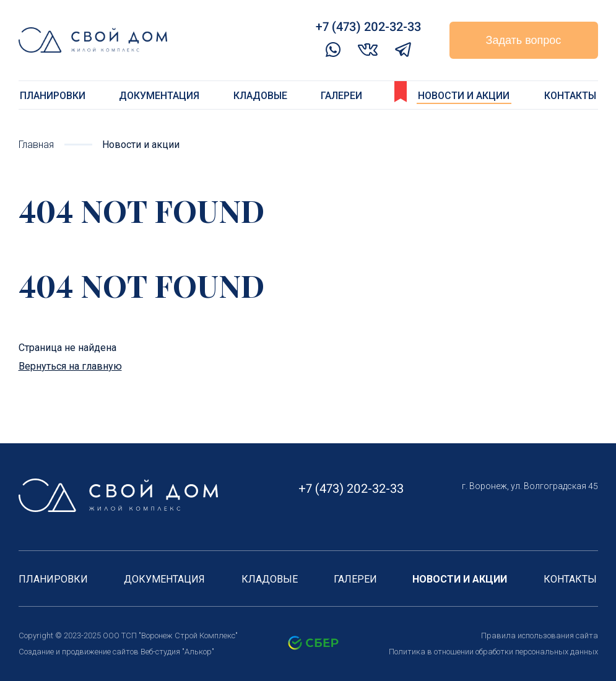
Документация (159, 96)
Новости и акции (464, 96)
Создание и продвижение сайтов (79, 652)
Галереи (341, 96)
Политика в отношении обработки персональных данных (493, 652)
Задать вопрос (524, 40)
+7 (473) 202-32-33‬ (368, 27)
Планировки (53, 96)
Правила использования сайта (540, 635)
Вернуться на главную (70, 366)
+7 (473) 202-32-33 (351, 488)
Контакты (570, 96)
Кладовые (260, 96)
